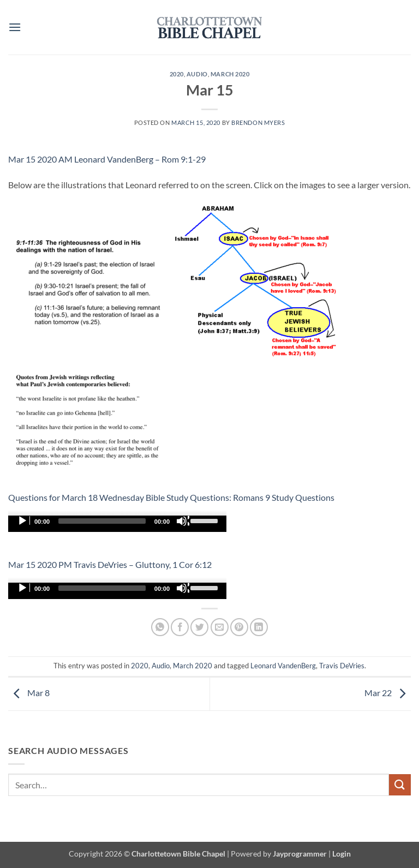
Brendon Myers (258, 122)
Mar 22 (388, 693)
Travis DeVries (342, 666)
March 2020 (230, 74)
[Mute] (183, 521)
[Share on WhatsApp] (160, 627)
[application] (117, 524)
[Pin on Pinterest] (239, 627)
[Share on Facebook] (180, 627)
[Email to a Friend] (220, 627)
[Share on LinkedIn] (259, 627)
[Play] (23, 521)
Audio (197, 74)
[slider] (102, 521)
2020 (177, 74)
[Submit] (400, 785)
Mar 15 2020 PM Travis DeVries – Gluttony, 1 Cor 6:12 (110, 564)
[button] (15, 27)
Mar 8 (29, 693)
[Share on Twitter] (199, 627)
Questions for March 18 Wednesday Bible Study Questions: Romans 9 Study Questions (171, 497)
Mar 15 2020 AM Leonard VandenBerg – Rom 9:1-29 (107, 159)
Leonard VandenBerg (283, 666)
